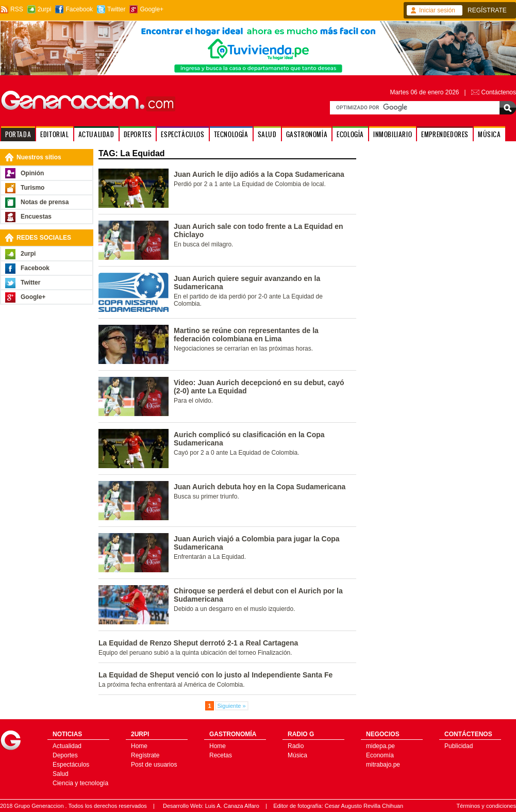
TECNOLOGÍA (231, 134)
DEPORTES (138, 134)
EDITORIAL (54, 134)
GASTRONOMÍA (307, 134)
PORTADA (18, 134)
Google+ (152, 9)
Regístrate (145, 755)
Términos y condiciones (486, 806)
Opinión (32, 173)
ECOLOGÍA (350, 134)
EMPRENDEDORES (445, 134)
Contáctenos (499, 92)
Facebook (79, 9)
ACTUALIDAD (96, 134)
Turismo (32, 188)
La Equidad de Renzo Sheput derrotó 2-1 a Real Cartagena (198, 643)
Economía (380, 755)
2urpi (45, 9)
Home (139, 746)
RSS (17, 9)
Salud (61, 774)
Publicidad (459, 746)
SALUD (267, 134)
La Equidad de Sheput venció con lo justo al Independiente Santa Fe (215, 675)
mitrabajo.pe (383, 765)
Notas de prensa (45, 202)
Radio (296, 746)
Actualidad (67, 746)
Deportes (65, 755)
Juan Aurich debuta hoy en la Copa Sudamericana (260, 487)
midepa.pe (380, 746)
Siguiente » (232, 706)
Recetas (221, 755)
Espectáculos (71, 765)
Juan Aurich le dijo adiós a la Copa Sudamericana (259, 174)
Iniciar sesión (437, 10)
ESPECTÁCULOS (182, 134)
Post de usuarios (154, 765)
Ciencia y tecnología (80, 783)
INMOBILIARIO (393, 134)
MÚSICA (489, 134)
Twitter (116, 9)
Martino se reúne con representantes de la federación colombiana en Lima (246, 335)
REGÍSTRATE (487, 10)
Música (297, 755)
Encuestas (36, 217)
